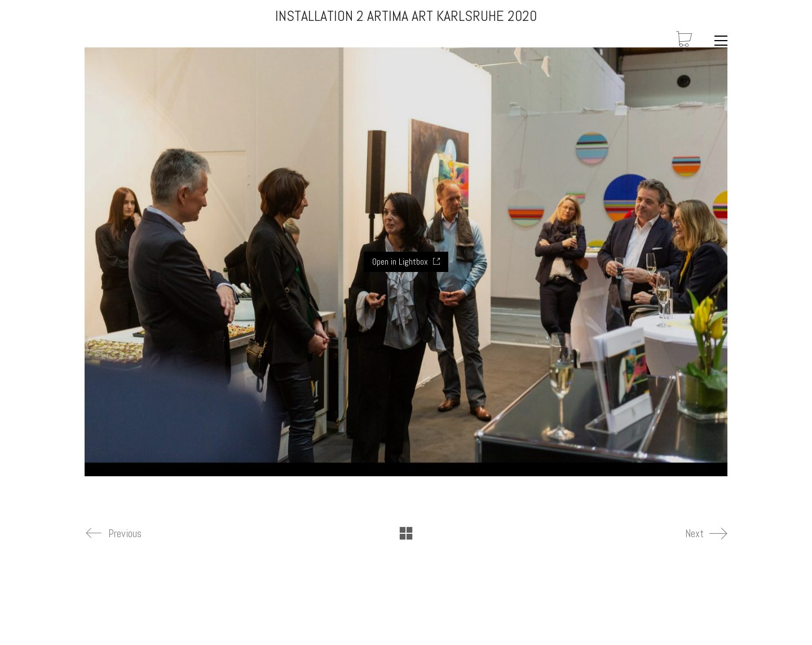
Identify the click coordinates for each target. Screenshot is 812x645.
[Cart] (684, 40)
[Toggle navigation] (718, 41)
